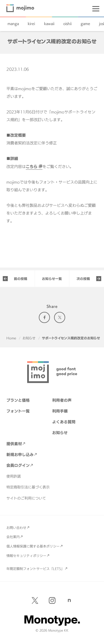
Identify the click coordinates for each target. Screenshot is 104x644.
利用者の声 (62, 400)
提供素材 (14, 444)
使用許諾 (14, 476)
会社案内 (13, 537)
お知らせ (29, 338)
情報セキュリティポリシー (26, 556)
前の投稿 (21, 279)
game (85, 24)
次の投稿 (83, 279)
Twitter (60, 317)
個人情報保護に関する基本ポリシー (33, 546)
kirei (31, 24)
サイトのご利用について (26, 498)
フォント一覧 (18, 411)
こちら (32, 166)
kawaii (49, 24)
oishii (67, 24)
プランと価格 (18, 400)
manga (13, 24)
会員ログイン (18, 465)
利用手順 (60, 411)
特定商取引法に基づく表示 (28, 487)
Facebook (44, 317)
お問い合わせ (16, 528)
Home (11, 338)
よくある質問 (64, 422)
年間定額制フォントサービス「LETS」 (35, 569)
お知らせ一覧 (52, 279)
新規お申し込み (20, 455)
